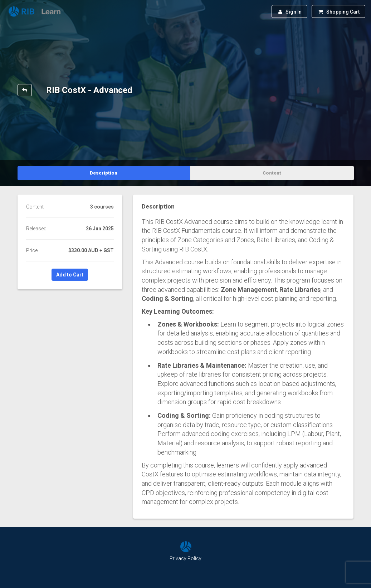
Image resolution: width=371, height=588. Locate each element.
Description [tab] (104, 173)
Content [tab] (272, 173)
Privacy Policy (185, 558)
